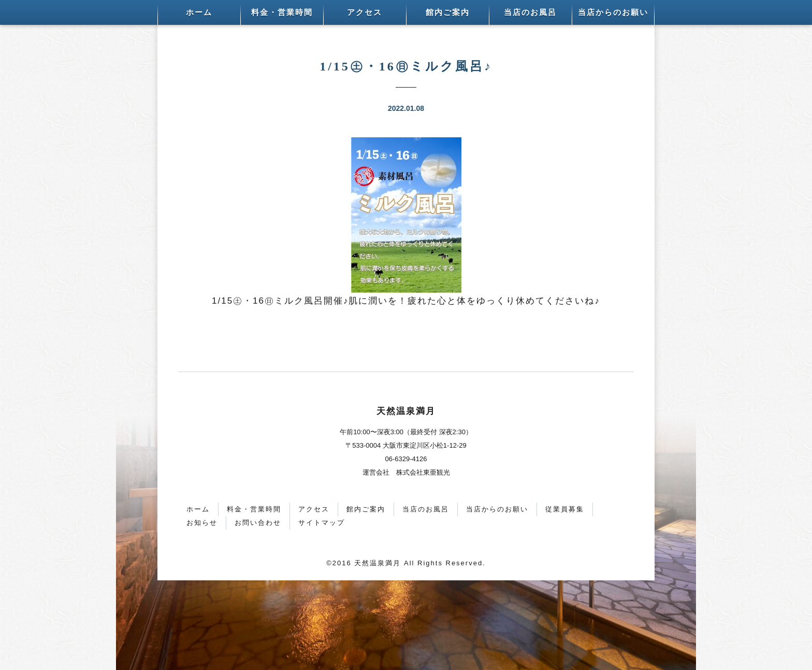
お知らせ (202, 523)
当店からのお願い (613, 12)
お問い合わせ (258, 523)
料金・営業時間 (282, 12)
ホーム (199, 12)
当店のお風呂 (530, 12)
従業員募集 (565, 509)
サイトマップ (322, 523)
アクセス (365, 12)
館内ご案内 (448, 12)
